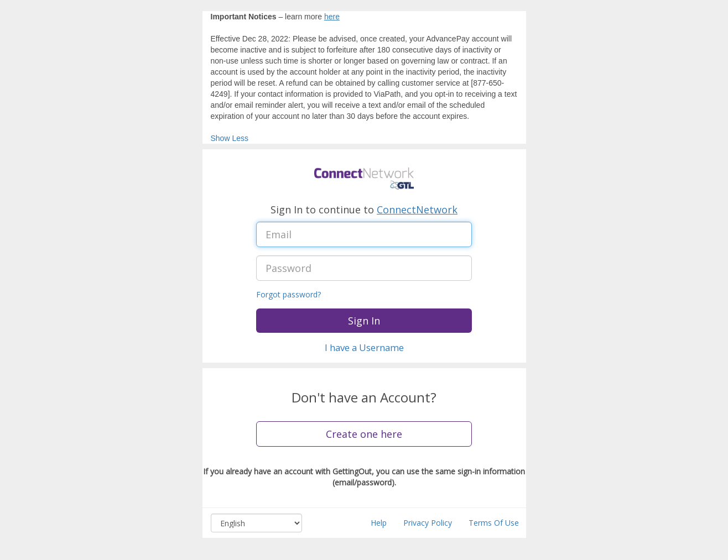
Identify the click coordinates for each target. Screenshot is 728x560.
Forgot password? (288, 294)
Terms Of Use (494, 523)
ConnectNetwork (417, 210)
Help (379, 523)
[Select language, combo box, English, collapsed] (256, 523)
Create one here (364, 434)
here (332, 17)
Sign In (364, 321)
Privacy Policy (428, 523)
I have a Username (364, 347)
